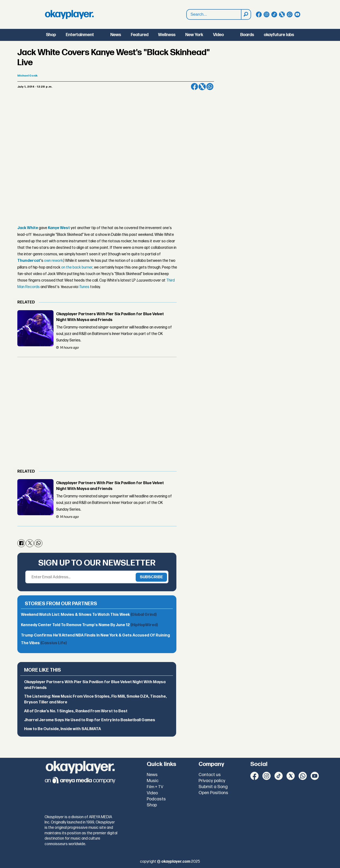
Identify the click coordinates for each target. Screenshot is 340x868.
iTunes (84, 287)
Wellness (167, 35)
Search (187, 15)
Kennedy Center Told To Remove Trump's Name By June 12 (89, 625)
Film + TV (155, 787)
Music (153, 781)
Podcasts (156, 799)
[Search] (246, 14)
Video (218, 35)
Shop (51, 35)
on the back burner (77, 267)
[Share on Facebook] (194, 87)
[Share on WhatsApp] (210, 87)
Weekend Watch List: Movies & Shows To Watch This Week (89, 615)
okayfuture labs (279, 35)
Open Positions (213, 793)
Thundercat (29, 261)
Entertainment (80, 35)
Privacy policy (212, 781)
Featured (140, 35)
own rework (54, 261)
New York (194, 35)
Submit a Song (213, 787)
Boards (247, 35)
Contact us (210, 775)
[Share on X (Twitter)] (202, 87)
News (116, 35)
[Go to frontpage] (69, 14)
